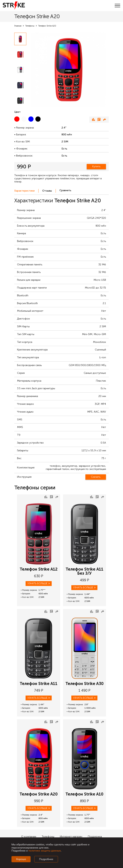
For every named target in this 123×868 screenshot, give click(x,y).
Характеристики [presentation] (24, 191)
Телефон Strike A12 (39, 569)
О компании (29, 837)
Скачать (96, 477)
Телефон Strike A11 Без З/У (84, 571)
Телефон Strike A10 (84, 794)
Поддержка (95, 837)
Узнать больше (39, 583)
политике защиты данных (45, 851)
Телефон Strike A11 (39, 684)
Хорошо (21, 859)
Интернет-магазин (71, 837)
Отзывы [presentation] (47, 191)
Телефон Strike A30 (84, 684)
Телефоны (48, 837)
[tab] (26, 191)
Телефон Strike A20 (39, 794)
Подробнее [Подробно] (46, 859)
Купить (96, 166)
